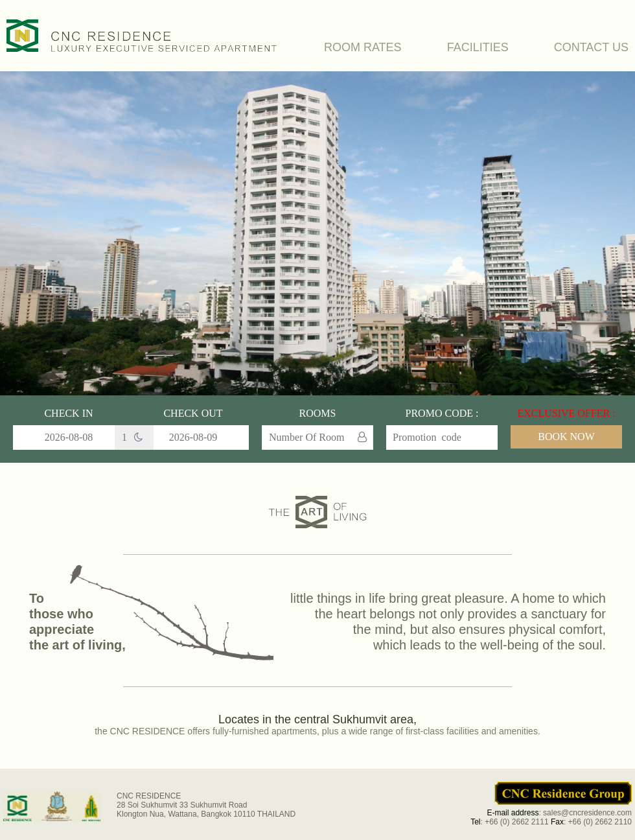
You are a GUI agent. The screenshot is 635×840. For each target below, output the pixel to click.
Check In (68, 414)
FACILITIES (478, 47)
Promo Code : (442, 414)
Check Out (193, 414)
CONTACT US (591, 47)
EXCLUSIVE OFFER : (566, 414)
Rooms (318, 414)
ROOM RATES (363, 47)
